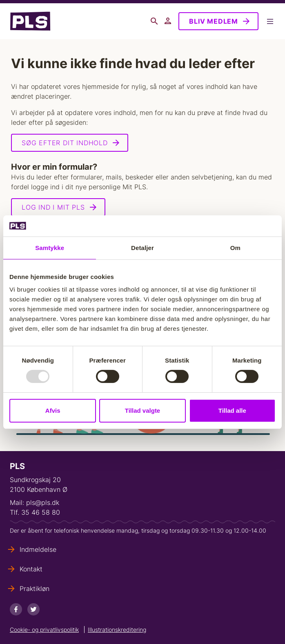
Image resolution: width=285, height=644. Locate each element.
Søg (154, 21)
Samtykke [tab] (50, 248)
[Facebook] (16, 609)
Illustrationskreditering (117, 630)
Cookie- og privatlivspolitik (44, 630)
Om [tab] (235, 248)
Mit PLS (168, 21)
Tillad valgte (142, 411)
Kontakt (31, 569)
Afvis (53, 411)
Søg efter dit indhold (65, 143)
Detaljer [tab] (142, 248)
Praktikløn (35, 589)
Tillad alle (232, 411)
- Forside (30, 21)
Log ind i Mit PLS (53, 207)
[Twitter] (33, 609)
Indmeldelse (38, 549)
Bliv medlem (214, 21)
